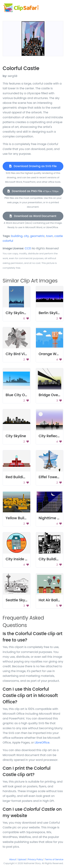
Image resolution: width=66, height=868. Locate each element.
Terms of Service (54, 859)
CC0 (28, 248)
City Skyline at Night (23, 313)
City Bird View (18, 354)
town (50, 236)
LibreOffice (42, 743)
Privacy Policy (35, 859)
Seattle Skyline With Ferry (28, 600)
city (26, 236)
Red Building (17, 477)
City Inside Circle (20, 559)
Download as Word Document (33, 216)
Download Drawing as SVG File (33, 166)
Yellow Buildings (20, 518)
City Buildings (51, 559)
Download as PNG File (33, 191)
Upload (22, 859)
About (13, 859)
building (17, 236)
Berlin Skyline (50, 313)
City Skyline (16, 436)
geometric (37, 236)
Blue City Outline (20, 395)
